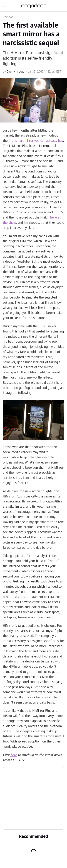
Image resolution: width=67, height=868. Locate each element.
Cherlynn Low (15, 72)
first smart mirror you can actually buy (36, 141)
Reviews (8, 17)
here (14, 755)
